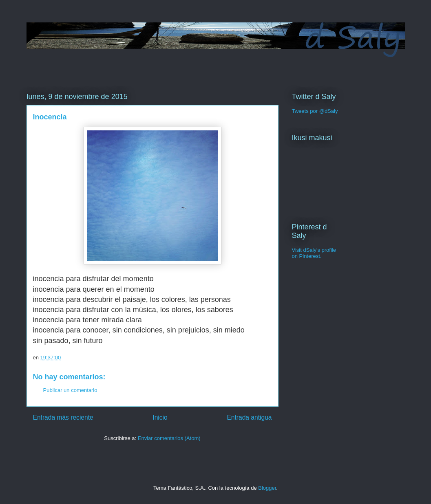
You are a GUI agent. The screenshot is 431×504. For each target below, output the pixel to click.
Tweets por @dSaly (315, 111)
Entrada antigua (249, 417)
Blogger (267, 488)
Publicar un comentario (70, 390)
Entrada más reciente (63, 417)
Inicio (160, 417)
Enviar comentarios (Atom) (169, 438)
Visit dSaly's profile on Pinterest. (314, 253)
